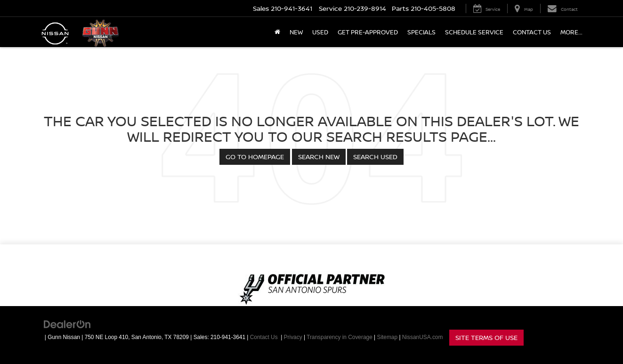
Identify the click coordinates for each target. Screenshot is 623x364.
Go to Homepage (255, 157)
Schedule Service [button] (474, 32)
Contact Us (532, 32)
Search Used (375, 157)
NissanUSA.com (423, 337)
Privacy (293, 337)
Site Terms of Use (486, 337)
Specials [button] (421, 32)
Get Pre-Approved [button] (368, 32)
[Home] (277, 32)
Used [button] (320, 32)
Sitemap (387, 337)
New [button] (296, 32)
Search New (319, 157)
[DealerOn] (67, 324)
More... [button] (571, 32)
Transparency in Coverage (340, 337)
